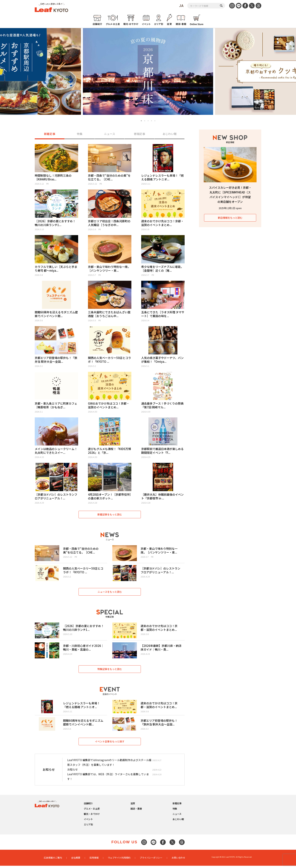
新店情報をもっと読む (230, 218)
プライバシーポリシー (151, 860)
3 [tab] (148, 121)
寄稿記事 (140, 134)
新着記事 (50, 134)
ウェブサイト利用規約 (119, 860)
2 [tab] (145, 121)
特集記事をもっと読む (110, 671)
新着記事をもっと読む (110, 515)
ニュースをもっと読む (110, 593)
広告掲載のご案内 (53, 860)
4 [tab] (151, 121)
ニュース (110, 134)
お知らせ (72, 772)
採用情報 (94, 860)
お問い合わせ (178, 860)
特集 (80, 134)
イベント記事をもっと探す (110, 744)
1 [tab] (141, 121)
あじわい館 (170, 134)
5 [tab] (155, 121)
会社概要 (76, 860)
